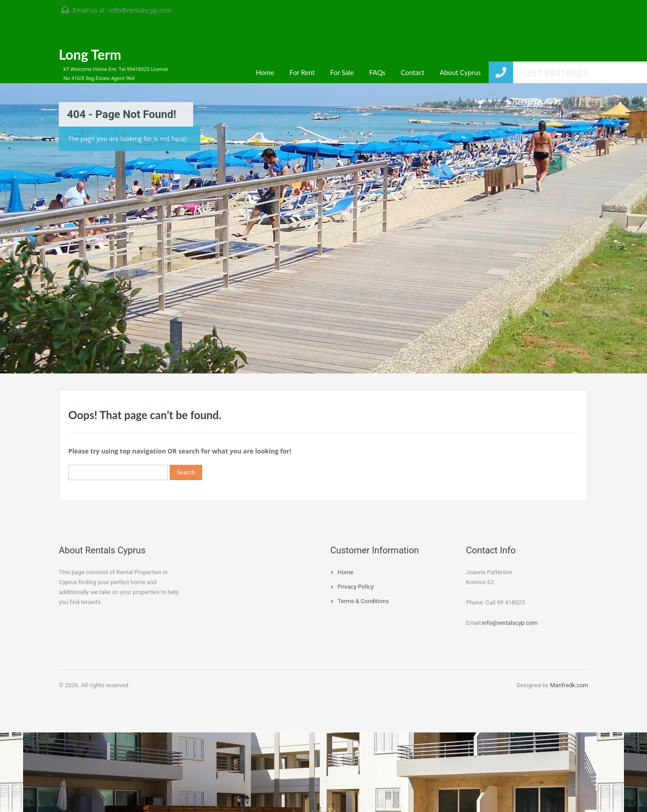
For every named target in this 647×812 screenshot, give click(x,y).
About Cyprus (460, 72)
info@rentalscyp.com (140, 10)
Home (265, 72)
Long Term (90, 54)
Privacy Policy (356, 587)
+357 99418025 (554, 73)
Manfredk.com (569, 685)
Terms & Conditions (363, 601)
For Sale (342, 72)
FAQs (377, 72)
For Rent (302, 72)
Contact (413, 72)
